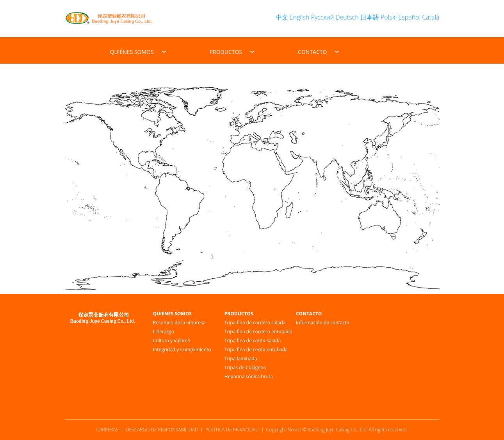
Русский (322, 17)
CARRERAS (107, 430)
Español (409, 17)
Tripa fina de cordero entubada (258, 332)
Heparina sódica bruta (249, 377)
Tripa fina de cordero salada (255, 323)
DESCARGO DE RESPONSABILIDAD (162, 430)
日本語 (370, 17)
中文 (282, 17)
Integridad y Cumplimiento (182, 350)
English (300, 17)
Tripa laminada (241, 359)
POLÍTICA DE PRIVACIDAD (232, 430)
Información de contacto (323, 323)
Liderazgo (164, 332)
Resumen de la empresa (179, 323)
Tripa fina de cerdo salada (253, 341)
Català (431, 17)
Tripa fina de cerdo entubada (256, 350)
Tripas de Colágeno (245, 368)
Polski (389, 17)
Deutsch (347, 17)
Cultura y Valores (172, 341)
